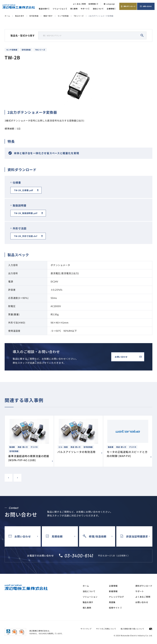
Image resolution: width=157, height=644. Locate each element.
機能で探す (48, 16)
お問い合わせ (146, 6)
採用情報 (93, 4)
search (142, 35)
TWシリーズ (79, 16)
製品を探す (44, 9)
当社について (98, 9)
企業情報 (111, 9)
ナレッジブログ (116, 597)
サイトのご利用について (106, 629)
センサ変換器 (63, 16)
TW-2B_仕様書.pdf (24, 190)
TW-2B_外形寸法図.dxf (26, 236)
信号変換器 (34, 16)
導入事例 (74, 9)
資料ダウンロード (128, 6)
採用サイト (115, 608)
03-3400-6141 (79, 556)
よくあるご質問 (79, 4)
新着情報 (113, 591)
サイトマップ (86, 629)
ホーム (7, 16)
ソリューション (60, 9)
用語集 (112, 602)
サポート (85, 9)
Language (109, 4)
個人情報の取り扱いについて (132, 629)
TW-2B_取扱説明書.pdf (26, 213)
